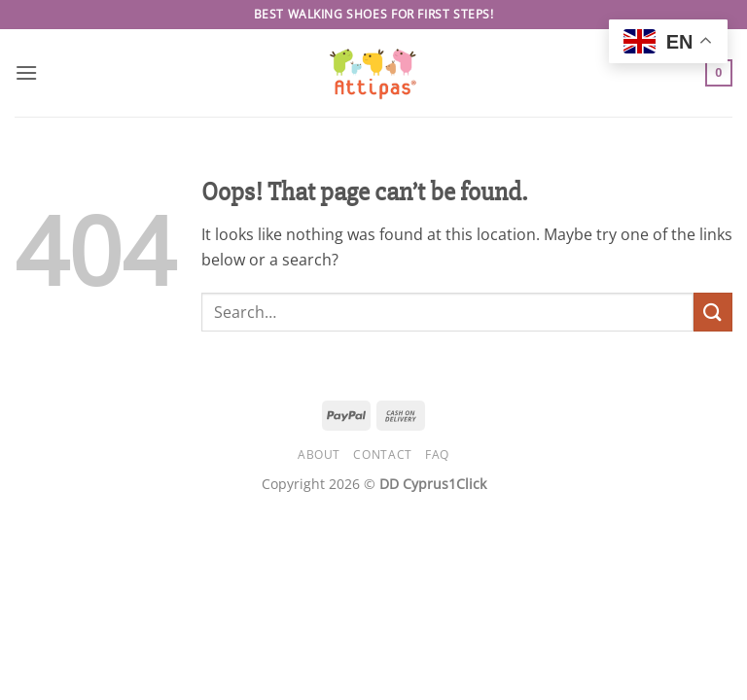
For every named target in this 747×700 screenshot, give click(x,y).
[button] (26, 72)
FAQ (437, 455)
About (319, 455)
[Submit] (713, 312)
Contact (382, 455)
